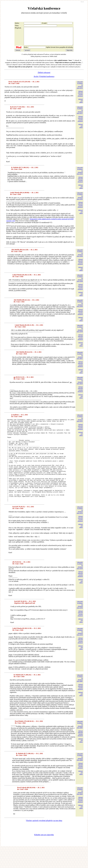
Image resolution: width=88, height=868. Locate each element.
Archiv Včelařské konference (44, 80)
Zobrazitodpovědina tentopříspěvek (80, 97)
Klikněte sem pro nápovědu (44, 855)
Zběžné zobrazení (44, 76)
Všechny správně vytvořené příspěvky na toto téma (44, 841)
